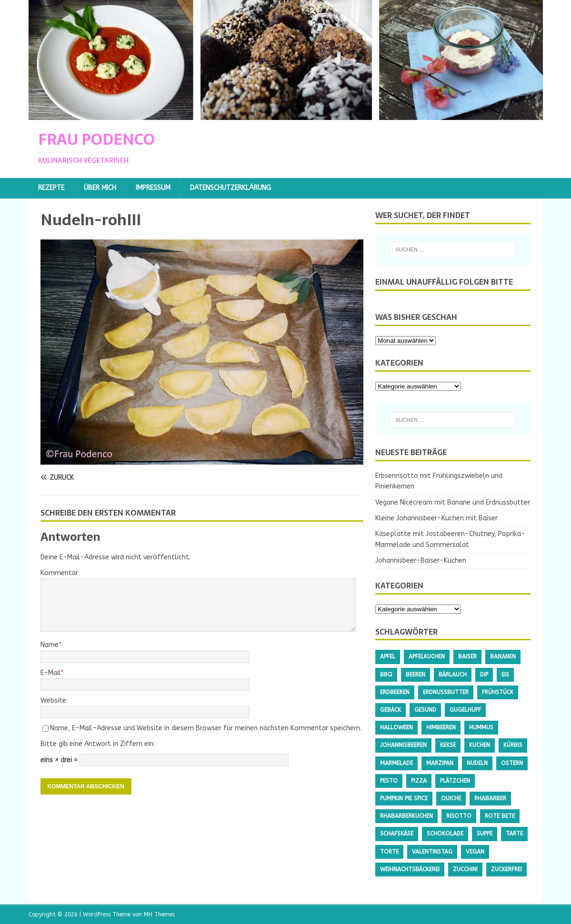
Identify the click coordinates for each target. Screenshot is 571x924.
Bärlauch (453, 675)
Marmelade (396, 763)
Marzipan (440, 763)
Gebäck (391, 710)
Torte (389, 852)
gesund (425, 710)
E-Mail (50, 673)
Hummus (481, 727)
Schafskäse (397, 834)
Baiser (467, 656)
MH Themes (159, 914)
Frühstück (498, 692)
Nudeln (477, 763)
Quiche (451, 798)
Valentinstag (432, 852)
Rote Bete (500, 816)
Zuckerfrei (506, 869)
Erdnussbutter (446, 692)
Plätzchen (455, 781)
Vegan (475, 852)
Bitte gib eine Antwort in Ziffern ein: (98, 744)
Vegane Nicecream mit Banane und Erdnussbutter (453, 502)
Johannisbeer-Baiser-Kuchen (421, 561)
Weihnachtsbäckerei (410, 869)
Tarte (514, 834)
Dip (484, 675)
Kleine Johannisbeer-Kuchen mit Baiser (436, 518)
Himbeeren (441, 727)
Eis (505, 675)
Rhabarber (490, 798)
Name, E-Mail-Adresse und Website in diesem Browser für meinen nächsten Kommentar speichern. (206, 728)
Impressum (153, 188)
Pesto (389, 781)
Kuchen (480, 745)
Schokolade (445, 834)
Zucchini (465, 869)
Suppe (485, 834)
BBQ (386, 675)
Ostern (512, 763)
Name (50, 645)
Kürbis (513, 745)
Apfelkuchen (427, 656)
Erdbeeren (395, 692)
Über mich (100, 188)
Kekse (448, 745)
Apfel (388, 656)
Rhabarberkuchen (406, 816)
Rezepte (51, 188)
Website (53, 700)
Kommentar (59, 573)
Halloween (396, 727)
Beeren (416, 675)
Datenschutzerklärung (230, 188)
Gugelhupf (465, 710)
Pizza (419, 781)
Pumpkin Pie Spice (404, 798)
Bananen (503, 656)
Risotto (459, 816)
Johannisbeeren (403, 745)
